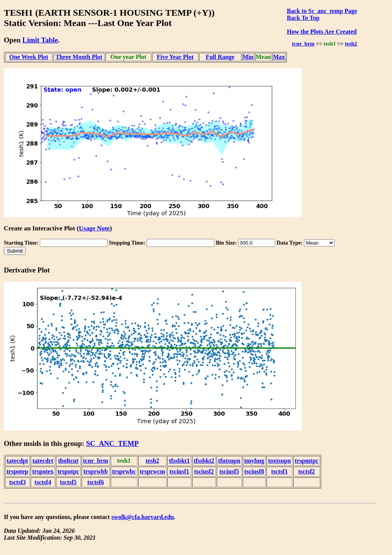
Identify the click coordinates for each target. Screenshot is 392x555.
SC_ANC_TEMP (112, 443)
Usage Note (94, 228)
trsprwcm (153, 471)
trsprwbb (96, 471)
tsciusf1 (180, 471)
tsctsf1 (279, 471)
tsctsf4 (43, 482)
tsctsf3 (18, 482)
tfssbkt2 (204, 461)
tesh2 (351, 44)
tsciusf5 (229, 471)
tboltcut (68, 461)
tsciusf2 (204, 471)
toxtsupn (279, 461)
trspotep (17, 471)
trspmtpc (307, 461)
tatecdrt (43, 461)
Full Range (220, 57)
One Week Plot (29, 57)
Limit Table (40, 40)
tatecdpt (17, 461)
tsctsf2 (307, 471)
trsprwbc (124, 471)
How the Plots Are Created (322, 32)
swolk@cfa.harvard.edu (143, 517)
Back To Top (303, 18)
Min (248, 57)
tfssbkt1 (179, 461)
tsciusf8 (254, 471)
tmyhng (254, 461)
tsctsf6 (96, 482)
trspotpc (68, 471)
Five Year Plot (175, 57)
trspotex (43, 471)
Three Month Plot (79, 57)
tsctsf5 (69, 482)
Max (279, 57)
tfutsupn (229, 461)
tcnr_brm (303, 44)
